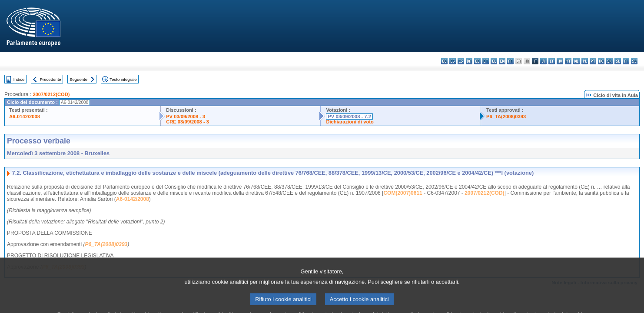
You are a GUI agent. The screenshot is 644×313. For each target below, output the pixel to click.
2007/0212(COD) (51, 94)
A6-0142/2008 (25, 117)
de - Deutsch (477, 61)
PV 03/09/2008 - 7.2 (349, 117)
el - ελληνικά (494, 61)
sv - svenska (634, 61)
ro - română (601, 61)
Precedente (51, 79)
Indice (19, 79)
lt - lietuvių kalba (552, 61)
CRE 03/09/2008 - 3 (188, 122)
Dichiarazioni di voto (350, 122)
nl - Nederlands (576, 61)
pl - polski (585, 61)
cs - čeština (461, 61)
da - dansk (469, 61)
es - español (453, 61)
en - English (502, 61)
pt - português (593, 61)
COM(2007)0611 (403, 193)
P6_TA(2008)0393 (506, 117)
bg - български (444, 61)
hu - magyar (560, 61)
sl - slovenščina (618, 61)
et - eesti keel (486, 61)
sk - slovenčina (609, 61)
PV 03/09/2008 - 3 (186, 117)
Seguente (78, 79)
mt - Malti (568, 61)
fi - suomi (626, 61)
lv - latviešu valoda (543, 61)
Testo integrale (123, 79)
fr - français (510, 61)
